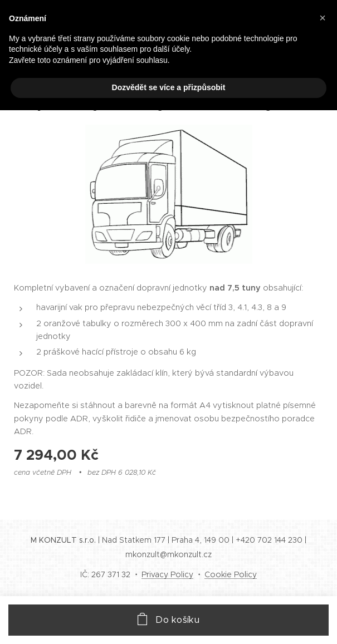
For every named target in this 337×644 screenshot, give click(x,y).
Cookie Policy (231, 574)
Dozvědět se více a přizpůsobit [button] (169, 87)
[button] (323, 18)
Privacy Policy (167, 574)
